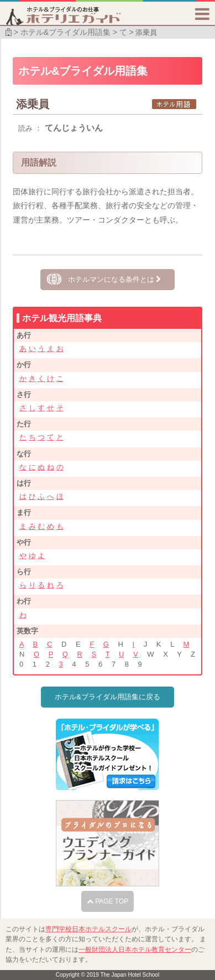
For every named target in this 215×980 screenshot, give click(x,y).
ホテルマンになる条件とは (115, 279)
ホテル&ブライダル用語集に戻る (107, 697)
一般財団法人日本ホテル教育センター (135, 950)
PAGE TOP (107, 901)
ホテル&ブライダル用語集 (65, 32)
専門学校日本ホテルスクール (88, 929)
